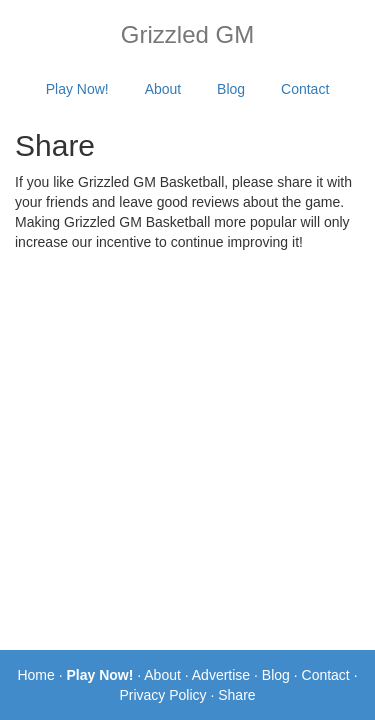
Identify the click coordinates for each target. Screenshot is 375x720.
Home (35, 675)
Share (236, 695)
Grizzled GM (187, 34)
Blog (231, 89)
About (163, 89)
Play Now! (77, 89)
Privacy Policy (162, 695)
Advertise (221, 675)
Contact (305, 89)
